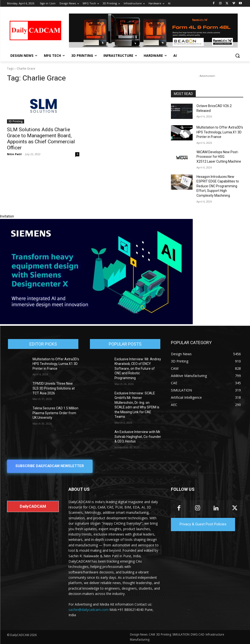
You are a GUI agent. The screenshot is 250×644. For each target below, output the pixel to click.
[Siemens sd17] (96, 323)
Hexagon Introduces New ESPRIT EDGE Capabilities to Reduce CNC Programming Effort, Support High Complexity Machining (218, 186)
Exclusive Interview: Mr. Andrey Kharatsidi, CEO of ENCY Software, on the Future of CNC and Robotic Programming (138, 369)
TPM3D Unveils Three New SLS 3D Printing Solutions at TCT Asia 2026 (54, 388)
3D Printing (16, 121)
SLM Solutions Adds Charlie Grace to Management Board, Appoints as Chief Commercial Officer (41, 139)
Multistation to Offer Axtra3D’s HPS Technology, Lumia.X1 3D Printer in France (220, 132)
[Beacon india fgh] (153, 31)
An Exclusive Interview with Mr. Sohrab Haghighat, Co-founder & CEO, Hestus (138, 437)
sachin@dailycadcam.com (88, 610)
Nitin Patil (14, 154)
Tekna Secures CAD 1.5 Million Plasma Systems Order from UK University (55, 413)
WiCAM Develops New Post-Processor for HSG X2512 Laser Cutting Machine (219, 157)
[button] (237, 56)
